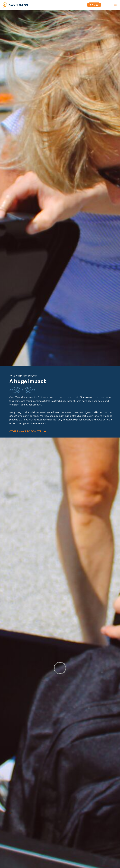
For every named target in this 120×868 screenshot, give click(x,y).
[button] (115, 5)
